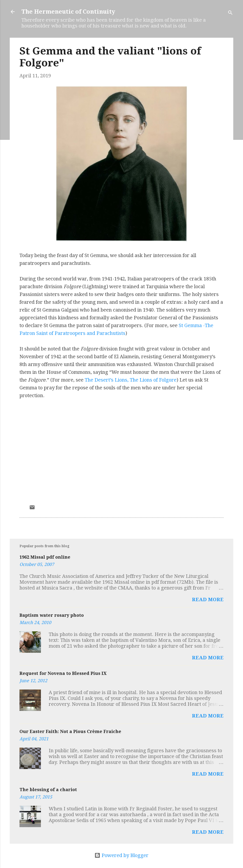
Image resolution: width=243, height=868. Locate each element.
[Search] (230, 13)
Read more (208, 600)
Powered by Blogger (121, 855)
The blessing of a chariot (48, 790)
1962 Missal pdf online (45, 557)
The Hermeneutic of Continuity (68, 12)
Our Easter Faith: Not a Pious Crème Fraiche (70, 731)
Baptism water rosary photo (52, 615)
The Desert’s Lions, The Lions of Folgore (131, 380)
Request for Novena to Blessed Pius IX (63, 673)
